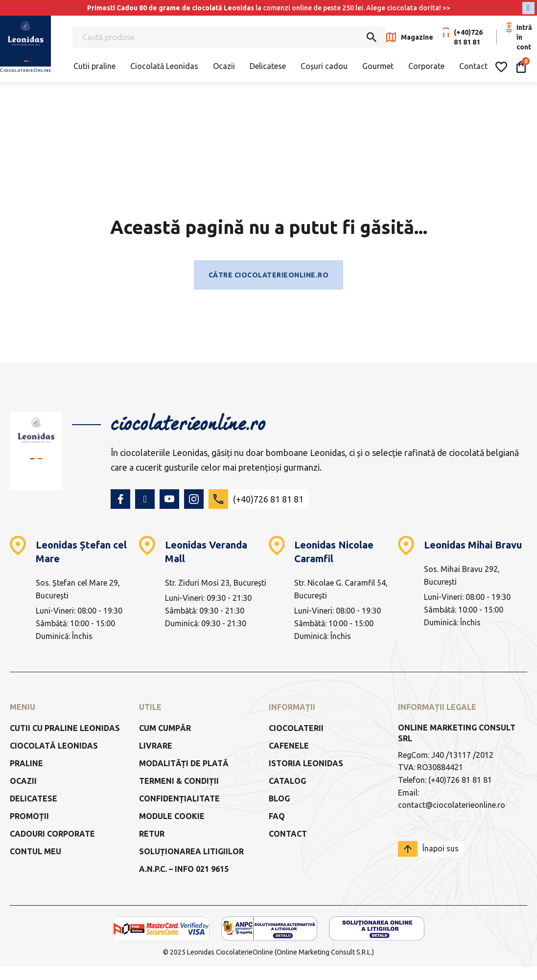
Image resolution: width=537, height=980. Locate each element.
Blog (279, 798)
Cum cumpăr (165, 728)
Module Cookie (172, 816)
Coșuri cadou (324, 66)
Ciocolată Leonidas (164, 66)
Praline (26, 763)
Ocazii (224, 66)
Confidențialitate (179, 798)
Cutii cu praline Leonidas (65, 728)
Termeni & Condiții (179, 781)
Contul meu (35, 851)
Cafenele (289, 746)
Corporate (426, 66)
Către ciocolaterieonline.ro (269, 275)
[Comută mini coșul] (521, 67)
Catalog (287, 781)
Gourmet (378, 66)
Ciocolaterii (296, 728)
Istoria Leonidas (306, 763)
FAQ (277, 816)
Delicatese (268, 66)
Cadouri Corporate (52, 834)
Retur (152, 834)
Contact (473, 66)
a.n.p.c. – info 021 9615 (184, 869)
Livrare (156, 746)
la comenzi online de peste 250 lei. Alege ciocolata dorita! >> (269, 8)
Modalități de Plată (184, 763)
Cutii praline (94, 66)
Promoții (29, 816)
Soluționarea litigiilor (191, 851)
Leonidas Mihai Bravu (473, 545)
